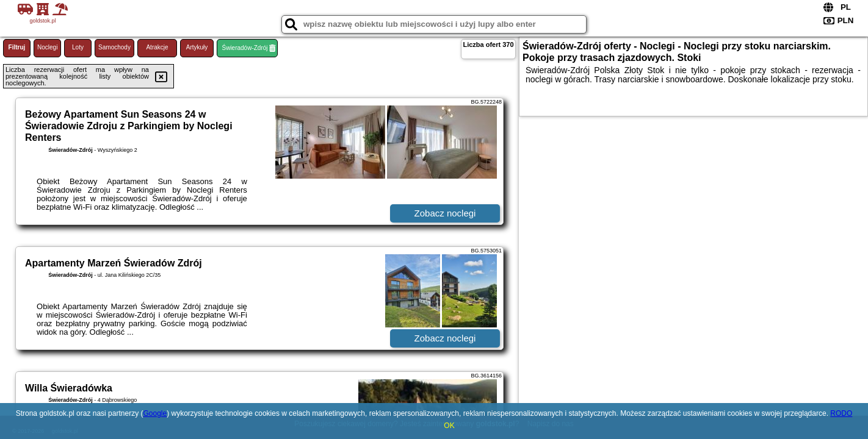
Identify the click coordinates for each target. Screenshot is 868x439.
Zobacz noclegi (445, 213)
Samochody (114, 47)
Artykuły (197, 47)
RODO (841, 413)
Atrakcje (157, 47)
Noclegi (47, 47)
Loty (78, 47)
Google (155, 413)
